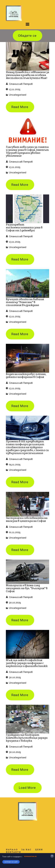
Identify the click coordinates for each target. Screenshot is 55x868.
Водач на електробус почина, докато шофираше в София (26, 376)
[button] (27, 24)
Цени (39, 850)
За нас (26, 850)
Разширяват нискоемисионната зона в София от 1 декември (24, 228)
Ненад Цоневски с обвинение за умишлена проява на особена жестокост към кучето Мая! (27, 75)
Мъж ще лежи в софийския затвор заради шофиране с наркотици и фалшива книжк (27, 663)
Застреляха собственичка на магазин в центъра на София (27, 520)
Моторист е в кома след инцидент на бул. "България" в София (27, 588)
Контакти (13, 852)
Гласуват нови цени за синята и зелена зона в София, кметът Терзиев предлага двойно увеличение (27, 151)
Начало (12, 850)
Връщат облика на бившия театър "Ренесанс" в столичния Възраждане (25, 302)
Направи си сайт (11, 862)
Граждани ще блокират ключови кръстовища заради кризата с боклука (27, 738)
